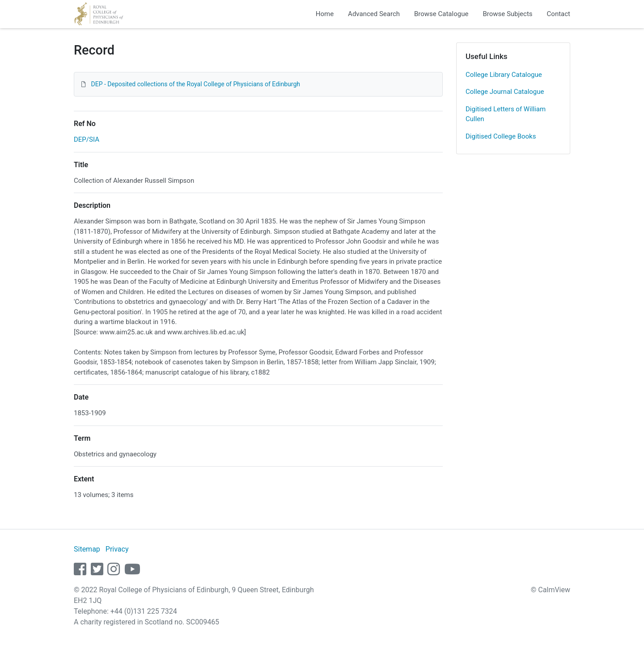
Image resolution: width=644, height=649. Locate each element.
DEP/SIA (87, 139)
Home (325, 14)
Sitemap (87, 549)
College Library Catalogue (504, 75)
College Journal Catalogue (505, 92)
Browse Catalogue (441, 14)
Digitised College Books (501, 136)
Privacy (117, 549)
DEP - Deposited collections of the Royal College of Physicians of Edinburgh (195, 84)
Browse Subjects (507, 14)
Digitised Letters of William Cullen (506, 114)
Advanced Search (374, 14)
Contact (559, 14)
